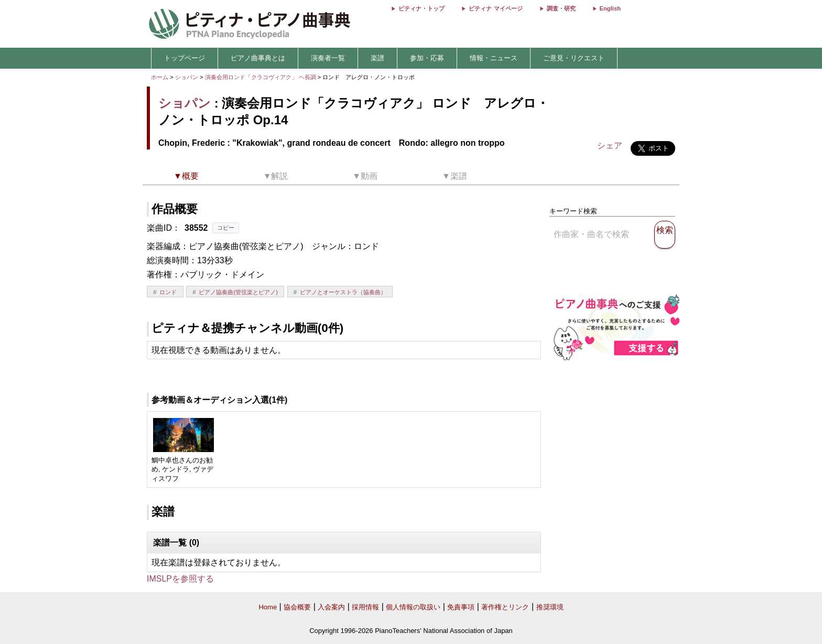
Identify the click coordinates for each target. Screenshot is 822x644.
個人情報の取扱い (413, 607)
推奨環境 (550, 607)
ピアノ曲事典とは (258, 58)
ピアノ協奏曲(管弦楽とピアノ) (238, 292)
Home (268, 607)
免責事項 (461, 607)
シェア (610, 146)
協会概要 (297, 607)
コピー (226, 228)
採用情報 (365, 607)
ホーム (160, 77)
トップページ (185, 58)
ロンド (168, 292)
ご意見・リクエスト (574, 58)
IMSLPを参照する (180, 579)
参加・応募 (427, 58)
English (610, 8)
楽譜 (377, 58)
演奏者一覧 (328, 58)
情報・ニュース (494, 58)
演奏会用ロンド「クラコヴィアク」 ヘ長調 (261, 77)
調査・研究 (561, 8)
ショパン (187, 77)
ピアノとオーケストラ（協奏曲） (343, 292)
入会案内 (331, 607)
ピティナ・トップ (421, 8)
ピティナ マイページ (495, 8)
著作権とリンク (505, 607)
